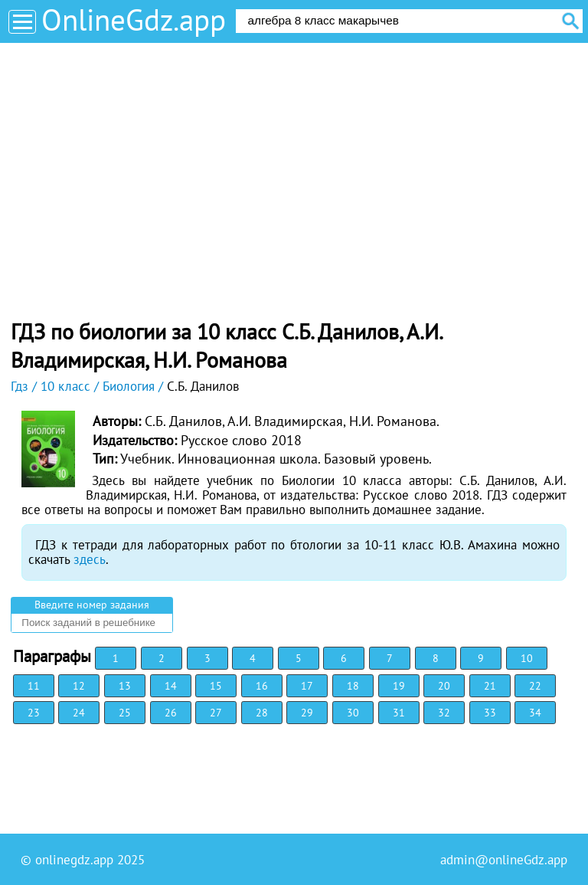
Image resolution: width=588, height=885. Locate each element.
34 (535, 713)
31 (399, 713)
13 (125, 686)
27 (216, 713)
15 (216, 686)
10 (527, 658)
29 (307, 713)
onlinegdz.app (74, 860)
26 (171, 713)
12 (79, 686)
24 (79, 713)
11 (34, 686)
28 (262, 713)
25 (125, 713)
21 (490, 686)
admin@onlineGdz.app (504, 860)
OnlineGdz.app (134, 20)
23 (34, 713)
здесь (90, 559)
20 (444, 686)
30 (353, 713)
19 (399, 686)
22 (535, 686)
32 (444, 713)
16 (262, 686)
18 (353, 686)
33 (490, 713)
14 (171, 686)
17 (307, 686)
